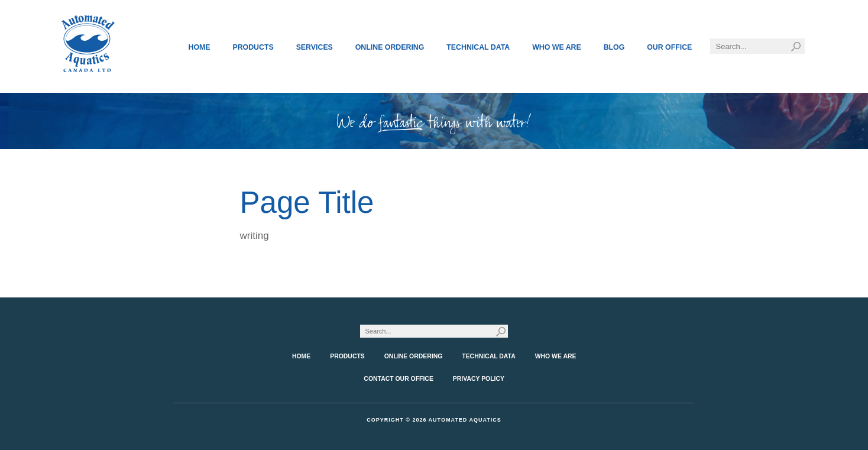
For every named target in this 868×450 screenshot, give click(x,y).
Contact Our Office (399, 379)
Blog (614, 47)
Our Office (669, 47)
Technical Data (478, 47)
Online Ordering (390, 47)
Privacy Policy (479, 379)
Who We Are (557, 47)
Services (315, 47)
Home (200, 47)
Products (253, 47)
